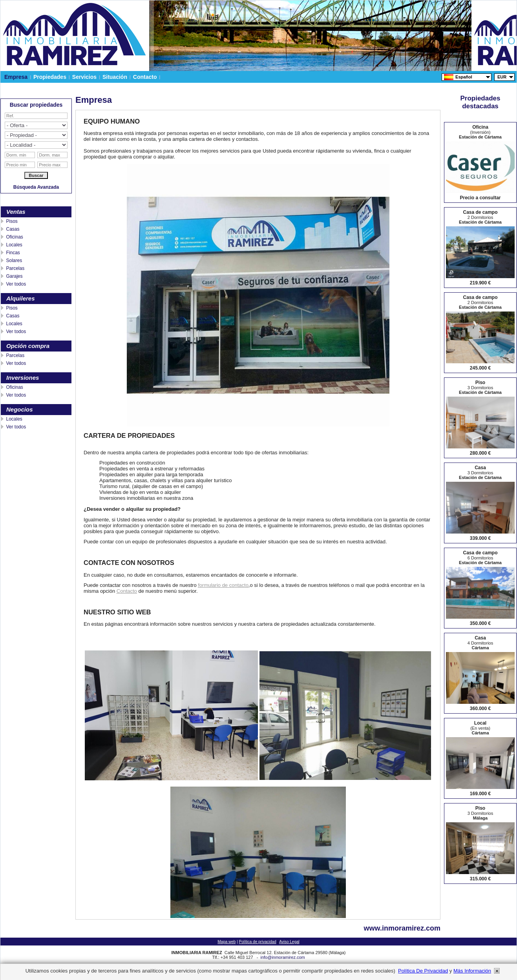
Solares (14, 260)
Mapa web (227, 942)
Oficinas (14, 237)
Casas (13, 229)
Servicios (84, 77)
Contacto (145, 77)
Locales (14, 245)
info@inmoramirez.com (282, 957)
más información (472, 971)
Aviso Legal (289, 942)
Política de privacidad (258, 942)
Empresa (16, 77)
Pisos (12, 221)
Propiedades (50, 77)
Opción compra (28, 346)
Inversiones (23, 378)
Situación (115, 77)
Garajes (14, 276)
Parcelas (15, 268)
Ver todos (16, 284)
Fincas (13, 253)
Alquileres (21, 298)
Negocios (20, 409)
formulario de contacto (223, 585)
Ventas (16, 212)
